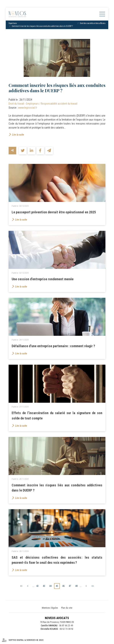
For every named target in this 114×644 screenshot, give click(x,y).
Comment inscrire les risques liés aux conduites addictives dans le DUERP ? (42, 26)
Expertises (13, 23)
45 (57, 586)
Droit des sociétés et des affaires (93, 23)
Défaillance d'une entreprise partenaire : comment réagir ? (53, 346)
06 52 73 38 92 (66, 629)
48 (76, 586)
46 (63, 586)
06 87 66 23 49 (66, 626)
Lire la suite (18, 135)
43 (44, 586)
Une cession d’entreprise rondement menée (43, 279)
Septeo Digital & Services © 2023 (26, 640)
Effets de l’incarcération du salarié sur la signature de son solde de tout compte (57, 415)
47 (70, 586)
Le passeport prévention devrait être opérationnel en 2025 (54, 212)
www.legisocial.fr (28, 108)
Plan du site (67, 608)
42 (37, 586)
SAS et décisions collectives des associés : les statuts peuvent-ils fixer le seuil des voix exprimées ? (57, 560)
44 (50, 586)
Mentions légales (50, 608)
